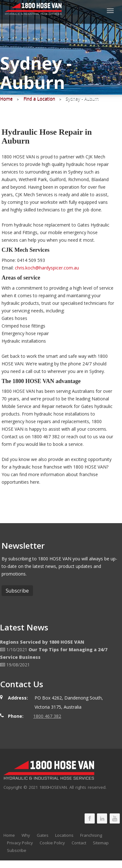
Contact (79, 843)
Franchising (91, 835)
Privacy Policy (20, 843)
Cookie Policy (52, 843)
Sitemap (101, 843)
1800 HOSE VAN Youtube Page (115, 818)
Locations (64, 835)
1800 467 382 (47, 716)
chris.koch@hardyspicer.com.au (47, 268)
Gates (43, 835)
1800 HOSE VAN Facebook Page (90, 818)
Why (26, 835)
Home (9, 835)
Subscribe (17, 850)
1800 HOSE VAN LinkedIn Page (102, 818)
